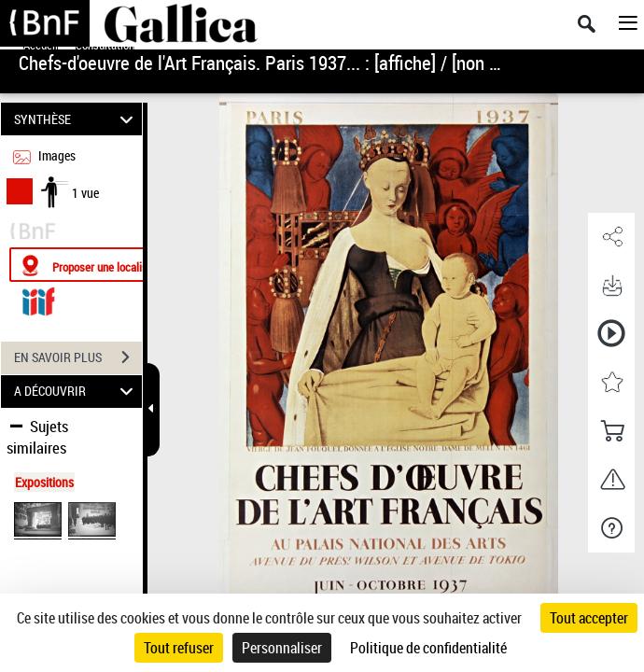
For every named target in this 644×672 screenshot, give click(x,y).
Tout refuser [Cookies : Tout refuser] (179, 648)
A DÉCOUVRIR (76, 392)
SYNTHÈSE (76, 119)
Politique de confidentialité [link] (428, 648)
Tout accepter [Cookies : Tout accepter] (589, 618)
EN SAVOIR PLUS (78, 357)
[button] (611, 237)
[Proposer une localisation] (98, 265)
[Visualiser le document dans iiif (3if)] (38, 299)
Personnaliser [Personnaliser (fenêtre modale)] (282, 648)
